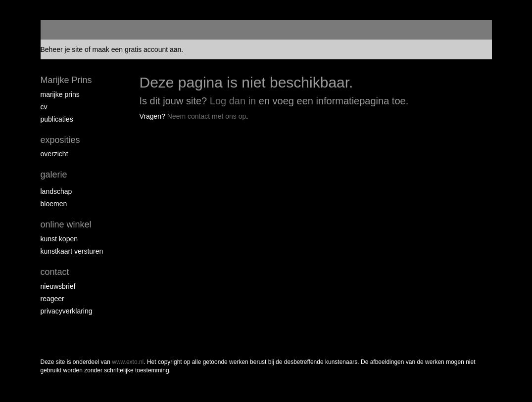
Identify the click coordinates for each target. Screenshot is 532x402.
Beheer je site (62, 49)
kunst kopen (59, 239)
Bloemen (54, 204)
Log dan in (233, 101)
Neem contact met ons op (207, 116)
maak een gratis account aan (137, 49)
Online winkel (66, 224)
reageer (52, 299)
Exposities (60, 140)
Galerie (54, 175)
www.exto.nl (128, 362)
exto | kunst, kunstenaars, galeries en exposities (69, 30)
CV (44, 107)
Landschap (56, 191)
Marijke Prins (66, 80)
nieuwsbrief (58, 286)
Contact (55, 272)
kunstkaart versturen (72, 251)
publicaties (57, 119)
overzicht (54, 154)
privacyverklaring (67, 311)
